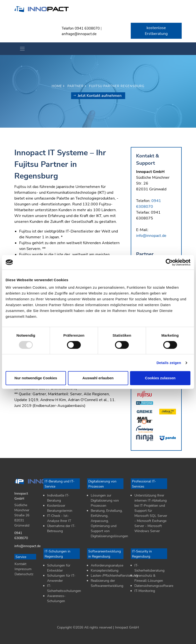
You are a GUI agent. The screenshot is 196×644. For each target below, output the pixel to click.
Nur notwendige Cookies (36, 378)
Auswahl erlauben (98, 378)
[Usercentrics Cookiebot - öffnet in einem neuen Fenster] (169, 262)
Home (58, 86)
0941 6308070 (87, 28)
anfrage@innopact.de (79, 34)
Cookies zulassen (160, 378)
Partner (77, 86)
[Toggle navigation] (21, 49)
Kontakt (20, 564)
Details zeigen (169, 363)
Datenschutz (24, 574)
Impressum (23, 569)
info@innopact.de (151, 236)
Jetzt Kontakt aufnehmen (98, 96)
